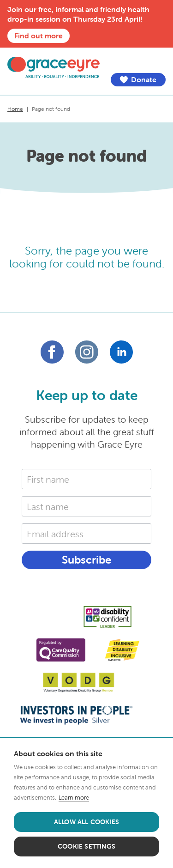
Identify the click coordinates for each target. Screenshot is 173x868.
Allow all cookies (86, 822)
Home (15, 109)
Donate (138, 80)
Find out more (39, 36)
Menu (159, 61)
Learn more (74, 798)
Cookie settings (86, 846)
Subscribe (86, 560)
